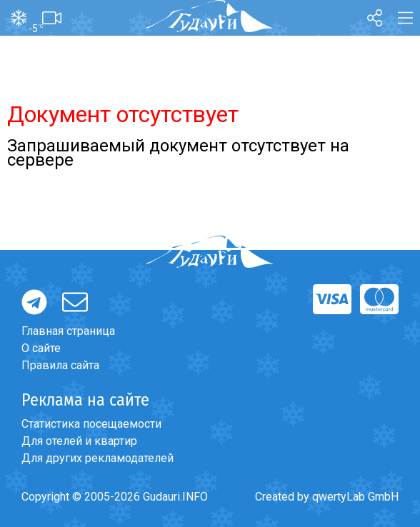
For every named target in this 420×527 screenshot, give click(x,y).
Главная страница (68, 331)
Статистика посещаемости (91, 424)
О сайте (41, 348)
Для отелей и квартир (79, 441)
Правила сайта (60, 365)
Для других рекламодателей (97, 458)
